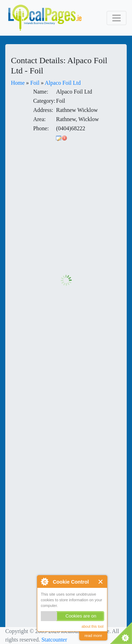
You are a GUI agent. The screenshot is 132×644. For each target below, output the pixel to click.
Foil (35, 83)
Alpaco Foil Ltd (63, 83)
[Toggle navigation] (117, 18)
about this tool (93, 627)
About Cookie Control (44, 582)
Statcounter (54, 640)
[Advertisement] (66, 208)
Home (18, 83)
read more (93, 636)
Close (101, 582)
